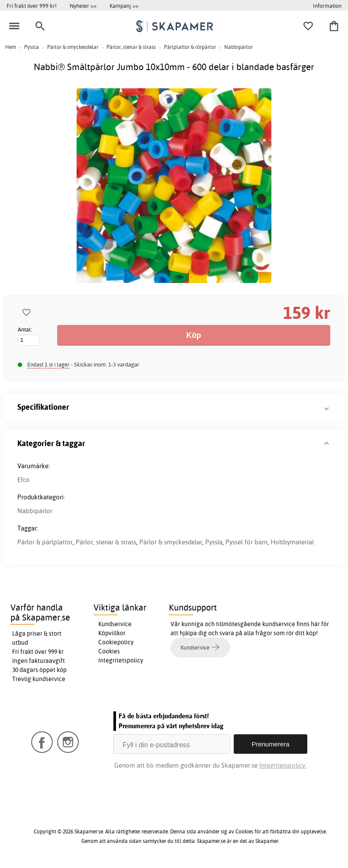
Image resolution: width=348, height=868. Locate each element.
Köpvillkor (112, 633)
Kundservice (115, 624)
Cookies (109, 651)
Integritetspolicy (121, 660)
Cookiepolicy (116, 642)
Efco (24, 480)
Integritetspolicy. (283, 765)
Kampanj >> (124, 6)
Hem (11, 47)
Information (327, 6)
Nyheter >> (83, 6)
